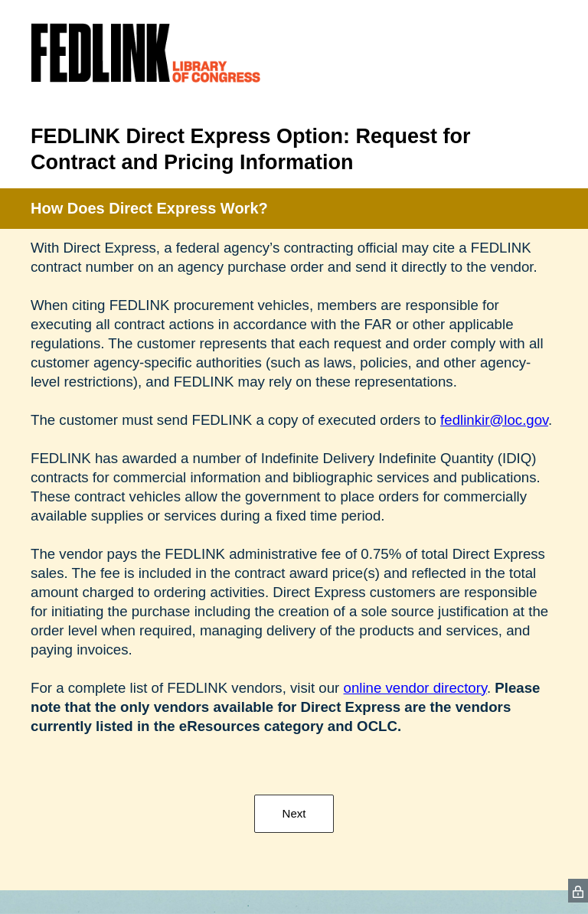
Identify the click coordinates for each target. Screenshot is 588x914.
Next (294, 813)
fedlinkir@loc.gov (494, 420)
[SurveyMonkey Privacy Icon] (578, 891)
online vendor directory (415, 688)
